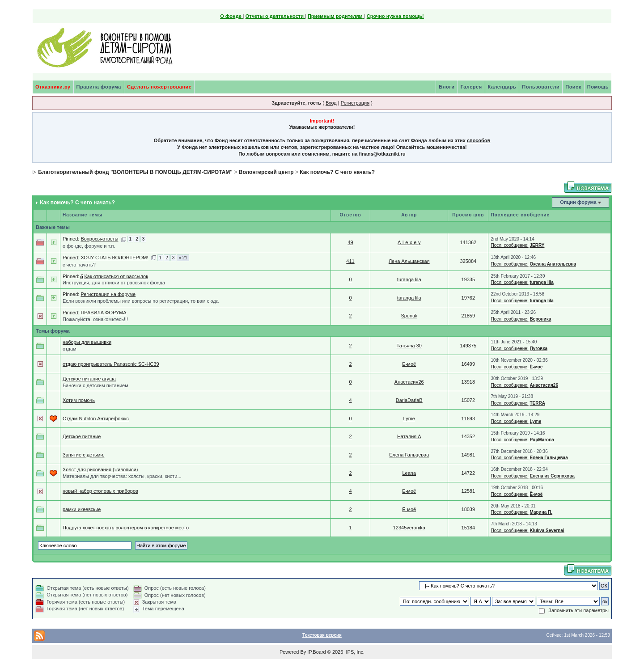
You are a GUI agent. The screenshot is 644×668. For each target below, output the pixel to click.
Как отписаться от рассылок (116, 276)
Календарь (502, 87)
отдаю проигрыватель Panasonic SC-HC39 (111, 364)
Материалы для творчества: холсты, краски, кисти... (122, 476)
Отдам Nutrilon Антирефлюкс (96, 419)
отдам (70, 349)
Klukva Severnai (547, 531)
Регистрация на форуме (108, 294)
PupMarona (542, 440)
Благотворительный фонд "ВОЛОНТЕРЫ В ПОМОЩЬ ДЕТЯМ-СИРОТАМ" (135, 172)
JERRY (537, 245)
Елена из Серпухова (552, 476)
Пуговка (538, 349)
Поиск (573, 87)
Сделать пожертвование (159, 87)
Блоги (447, 87)
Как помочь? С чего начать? (337, 172)
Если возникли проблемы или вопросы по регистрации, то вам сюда (141, 301)
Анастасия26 (409, 382)
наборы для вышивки (87, 342)
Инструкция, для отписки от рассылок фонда (114, 283)
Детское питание (82, 436)
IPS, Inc (354, 652)
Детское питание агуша (89, 379)
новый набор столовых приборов (100, 491)
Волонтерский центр (266, 172)
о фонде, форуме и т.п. (89, 246)
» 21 (183, 258)
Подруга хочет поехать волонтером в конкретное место (126, 528)
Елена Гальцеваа (409, 455)
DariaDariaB (409, 400)
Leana (409, 473)
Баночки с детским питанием (95, 385)
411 (350, 261)
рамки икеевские (82, 509)
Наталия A (409, 436)
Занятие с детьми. (83, 455)
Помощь (598, 87)
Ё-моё (409, 364)
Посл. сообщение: (509, 245)
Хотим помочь (79, 400)
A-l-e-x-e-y (409, 242)
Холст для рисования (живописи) (100, 469)
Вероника (540, 319)
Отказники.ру (53, 87)
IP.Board (316, 652)
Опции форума (578, 202)
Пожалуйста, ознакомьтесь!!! (95, 319)
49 (350, 242)
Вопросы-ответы (99, 239)
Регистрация (355, 103)
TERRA (537, 403)
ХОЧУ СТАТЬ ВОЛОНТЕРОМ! (114, 258)
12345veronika (409, 528)
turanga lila (409, 279)
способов (479, 140)
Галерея (471, 87)
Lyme (409, 419)
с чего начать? (79, 265)
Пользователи (541, 87)
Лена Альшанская (409, 261)
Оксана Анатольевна (553, 264)
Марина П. (541, 512)
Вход (331, 103)
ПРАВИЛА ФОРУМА (103, 313)
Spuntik (409, 316)
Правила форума (99, 87)
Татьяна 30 (409, 346)
